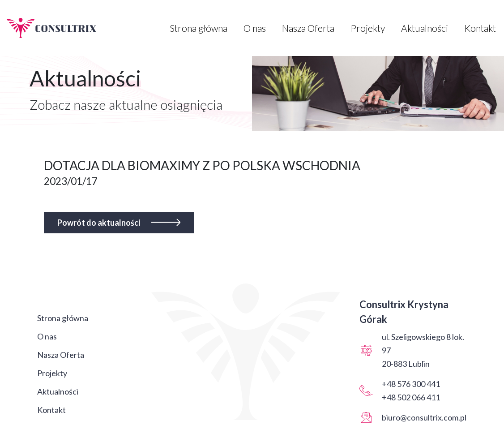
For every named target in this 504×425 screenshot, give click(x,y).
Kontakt (480, 28)
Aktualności (425, 28)
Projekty (368, 28)
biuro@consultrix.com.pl (424, 417)
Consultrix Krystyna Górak (404, 312)
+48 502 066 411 (411, 397)
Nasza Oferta (308, 28)
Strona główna (199, 28)
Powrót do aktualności (119, 223)
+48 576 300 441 (411, 384)
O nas (255, 28)
